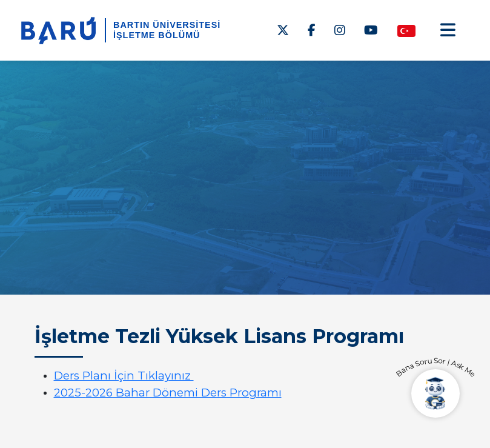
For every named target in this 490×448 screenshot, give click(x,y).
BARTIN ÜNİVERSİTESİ (167, 25)
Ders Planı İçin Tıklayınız (124, 376)
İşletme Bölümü (157, 35)
